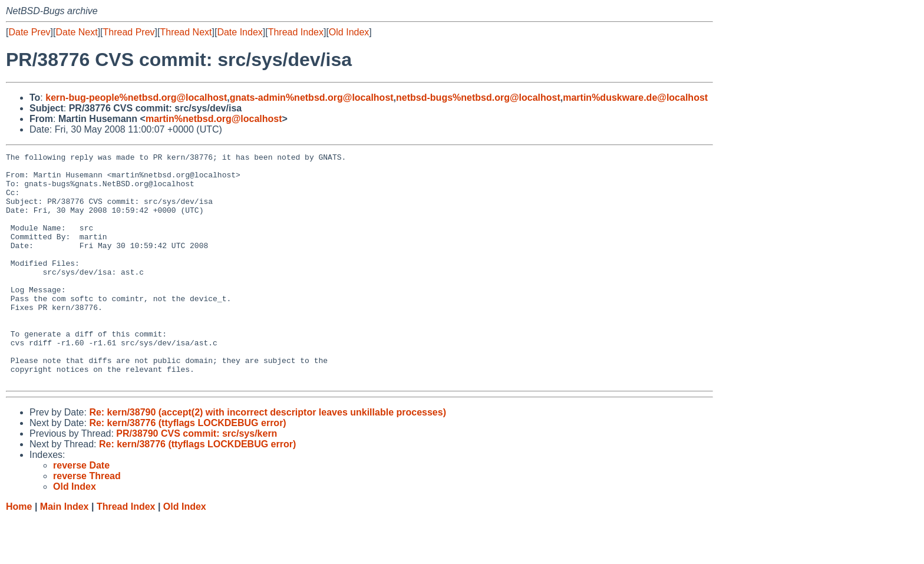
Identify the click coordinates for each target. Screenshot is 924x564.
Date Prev (29, 32)
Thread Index (296, 32)
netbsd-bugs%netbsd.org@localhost (478, 98)
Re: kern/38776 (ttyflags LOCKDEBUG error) (187, 469)
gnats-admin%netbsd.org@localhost (312, 98)
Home (19, 553)
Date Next (76, 32)
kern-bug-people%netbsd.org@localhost (136, 98)
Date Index (240, 32)
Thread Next (186, 32)
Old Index (349, 32)
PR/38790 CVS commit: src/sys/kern (197, 479)
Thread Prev (129, 32)
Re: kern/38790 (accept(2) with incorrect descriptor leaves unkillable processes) (268, 458)
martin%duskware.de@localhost (635, 98)
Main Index (65, 553)
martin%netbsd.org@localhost (214, 119)
